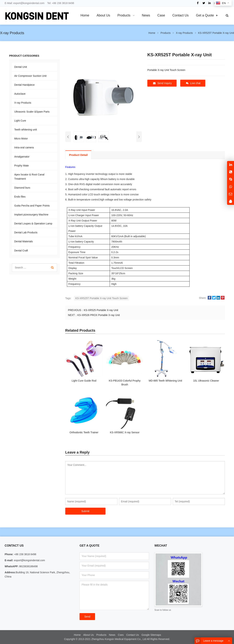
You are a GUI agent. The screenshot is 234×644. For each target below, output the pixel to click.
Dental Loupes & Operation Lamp (33, 223)
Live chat (193, 83)
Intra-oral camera (24, 147)
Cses (121, 635)
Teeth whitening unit (26, 130)
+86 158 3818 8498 (63, 3)
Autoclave (20, 94)
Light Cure (20, 121)
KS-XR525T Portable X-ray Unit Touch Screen (101, 298)
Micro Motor (21, 139)
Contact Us (133, 635)
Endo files (20, 197)
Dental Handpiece (24, 85)
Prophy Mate (21, 166)
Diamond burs (22, 188)
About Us (88, 635)
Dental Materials (23, 241)
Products (101, 635)
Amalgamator (22, 157)
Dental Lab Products (26, 232)
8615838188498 (28, 566)
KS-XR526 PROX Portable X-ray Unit (99, 315)
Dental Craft (21, 251)
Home (77, 635)
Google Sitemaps (151, 635)
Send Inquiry (162, 83)
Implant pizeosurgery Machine (31, 215)
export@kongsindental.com (29, 3)
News (112, 635)
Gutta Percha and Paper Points (32, 206)
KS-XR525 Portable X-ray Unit (101, 310)
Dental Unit (21, 67)
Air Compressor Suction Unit (30, 76)
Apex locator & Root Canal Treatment (29, 177)
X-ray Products (23, 103)
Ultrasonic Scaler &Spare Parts (32, 112)
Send (87, 617)
